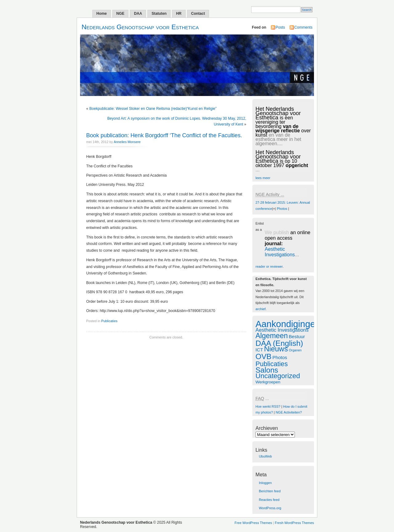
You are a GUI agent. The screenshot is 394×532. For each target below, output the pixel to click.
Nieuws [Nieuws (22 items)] (276, 349)
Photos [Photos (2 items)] (280, 357)
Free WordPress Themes (253, 523)
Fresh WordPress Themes (294, 523)
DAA (138, 14)
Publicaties (109, 321)
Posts (280, 27)
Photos (282, 209)
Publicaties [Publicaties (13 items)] (272, 364)
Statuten (159, 14)
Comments (303, 27)
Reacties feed (269, 500)
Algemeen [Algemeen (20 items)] (272, 336)
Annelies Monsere (127, 142)
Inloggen (265, 483)
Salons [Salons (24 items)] (267, 370)
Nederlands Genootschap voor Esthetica (140, 27)
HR (179, 14)
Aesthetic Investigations (280, 252)
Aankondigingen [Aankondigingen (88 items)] (288, 324)
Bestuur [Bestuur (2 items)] (297, 336)
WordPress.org (270, 508)
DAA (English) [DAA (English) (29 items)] (279, 343)
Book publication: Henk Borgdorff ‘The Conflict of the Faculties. (164, 135)
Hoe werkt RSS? (268, 406)
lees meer (263, 178)
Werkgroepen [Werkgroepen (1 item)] (268, 382)
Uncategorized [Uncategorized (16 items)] (278, 376)
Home (102, 14)
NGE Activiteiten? (289, 412)
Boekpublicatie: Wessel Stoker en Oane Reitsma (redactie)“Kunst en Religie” (153, 109)
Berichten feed (270, 491)
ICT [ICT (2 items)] (259, 350)
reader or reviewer (269, 266)
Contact (198, 14)
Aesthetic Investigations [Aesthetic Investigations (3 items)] (282, 330)
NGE (120, 14)
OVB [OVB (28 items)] (263, 356)
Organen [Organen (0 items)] (295, 350)
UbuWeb (265, 456)
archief (261, 309)
